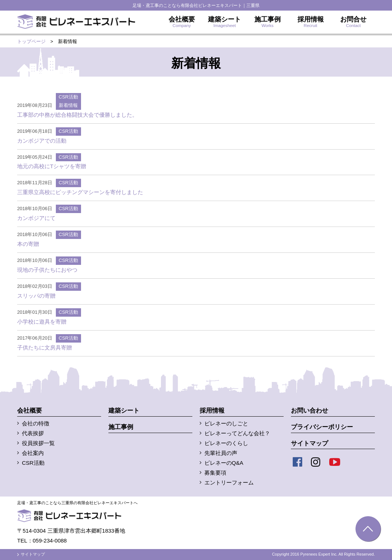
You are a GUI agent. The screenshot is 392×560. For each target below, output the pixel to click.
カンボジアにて (36, 218)
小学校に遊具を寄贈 (42, 322)
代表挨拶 (33, 433)
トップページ (31, 41)
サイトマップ (310, 443)
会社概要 (30, 411)
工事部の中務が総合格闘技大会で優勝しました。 (77, 115)
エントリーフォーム (229, 482)
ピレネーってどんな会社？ (237, 433)
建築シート (124, 411)
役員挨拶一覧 (38, 443)
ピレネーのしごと (226, 423)
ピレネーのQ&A (224, 463)
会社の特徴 (36, 423)
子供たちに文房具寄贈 (45, 347)
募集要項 (215, 473)
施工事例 (121, 427)
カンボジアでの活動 (42, 141)
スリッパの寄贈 (36, 296)
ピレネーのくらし (226, 443)
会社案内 (33, 453)
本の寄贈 (28, 244)
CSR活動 (68, 97)
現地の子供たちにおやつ (47, 270)
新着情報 (68, 105)
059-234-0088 (50, 540)
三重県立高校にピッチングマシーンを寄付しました (80, 192)
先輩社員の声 (221, 453)
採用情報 (212, 411)
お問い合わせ (310, 411)
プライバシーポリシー (322, 427)
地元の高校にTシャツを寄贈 (52, 166)
